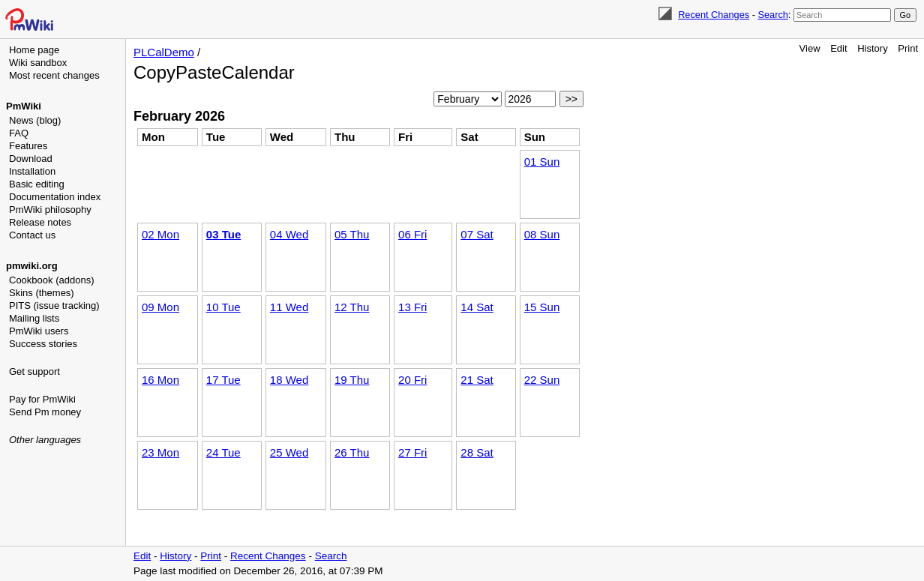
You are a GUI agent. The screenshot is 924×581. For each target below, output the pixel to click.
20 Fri (412, 380)
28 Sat (477, 452)
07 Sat (477, 234)
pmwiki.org (32, 266)
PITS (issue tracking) (54, 305)
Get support (34, 371)
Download (31, 159)
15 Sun (542, 307)
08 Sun (542, 234)
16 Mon (160, 380)
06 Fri (412, 234)
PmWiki (24, 106)
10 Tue (223, 307)
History (872, 48)
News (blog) (35, 120)
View (810, 48)
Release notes (40, 222)
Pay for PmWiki (42, 399)
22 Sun (542, 380)
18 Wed (289, 380)
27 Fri (412, 452)
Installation (32, 171)
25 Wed (289, 452)
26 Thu (352, 452)
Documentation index (55, 197)
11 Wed (289, 307)
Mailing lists (34, 318)
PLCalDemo (164, 52)
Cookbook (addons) (51, 280)
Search (772, 15)
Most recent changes (54, 75)
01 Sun (542, 162)
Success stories (43, 344)
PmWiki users (39, 331)
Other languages (45, 440)
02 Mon (160, 234)
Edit (838, 48)
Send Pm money (45, 412)
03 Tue (223, 234)
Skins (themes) (42, 293)
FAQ (19, 133)
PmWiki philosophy (50, 210)
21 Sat (477, 380)
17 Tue (223, 380)
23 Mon (160, 452)
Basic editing (37, 184)
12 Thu (352, 307)
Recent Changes (714, 15)
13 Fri (412, 307)
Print (908, 48)
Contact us (32, 235)
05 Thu (352, 234)
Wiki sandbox (38, 63)
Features (28, 146)
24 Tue (223, 452)
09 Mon (160, 307)
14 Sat (477, 307)
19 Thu (352, 380)
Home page (34, 50)
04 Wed (289, 234)
